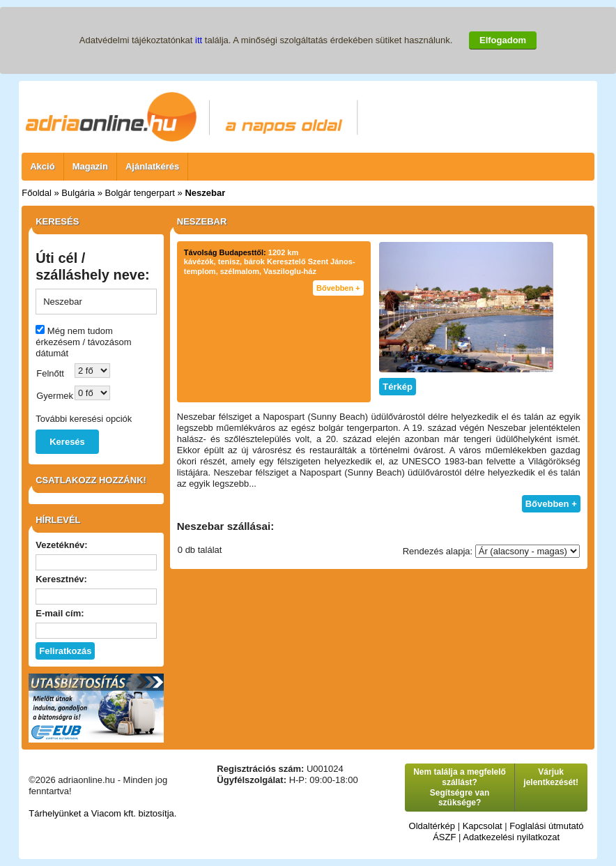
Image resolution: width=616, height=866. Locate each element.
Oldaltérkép (432, 826)
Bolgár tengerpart (140, 193)
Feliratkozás (65, 651)
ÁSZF (444, 837)
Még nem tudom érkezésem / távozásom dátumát (83, 342)
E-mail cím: (60, 613)
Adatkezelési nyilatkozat (511, 837)
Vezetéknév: (61, 545)
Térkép (398, 387)
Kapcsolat (483, 826)
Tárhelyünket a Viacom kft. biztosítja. (102, 813)
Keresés (67, 442)
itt (199, 40)
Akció (42, 166)
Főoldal (37, 193)
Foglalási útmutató (546, 826)
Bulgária (78, 193)
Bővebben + (338, 288)
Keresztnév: (61, 579)
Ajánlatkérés (152, 166)
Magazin (90, 166)
